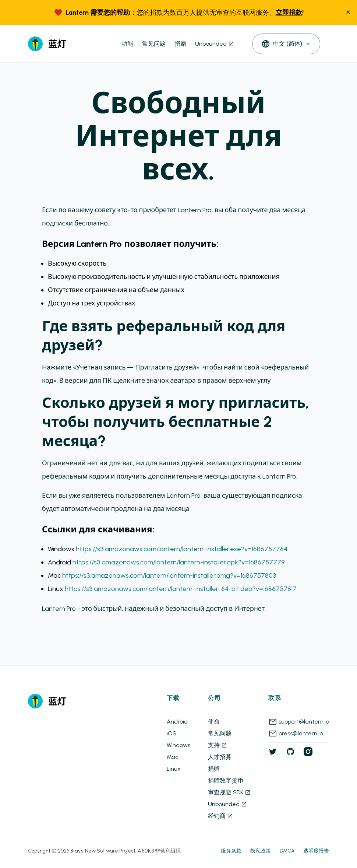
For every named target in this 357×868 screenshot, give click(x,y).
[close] (348, 13)
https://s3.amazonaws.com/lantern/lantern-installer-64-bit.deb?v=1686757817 (181, 589)
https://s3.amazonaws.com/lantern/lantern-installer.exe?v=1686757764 (182, 549)
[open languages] (286, 44)
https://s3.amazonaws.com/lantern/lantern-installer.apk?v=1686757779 (179, 562)
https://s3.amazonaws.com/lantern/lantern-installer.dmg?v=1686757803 (169, 575)
